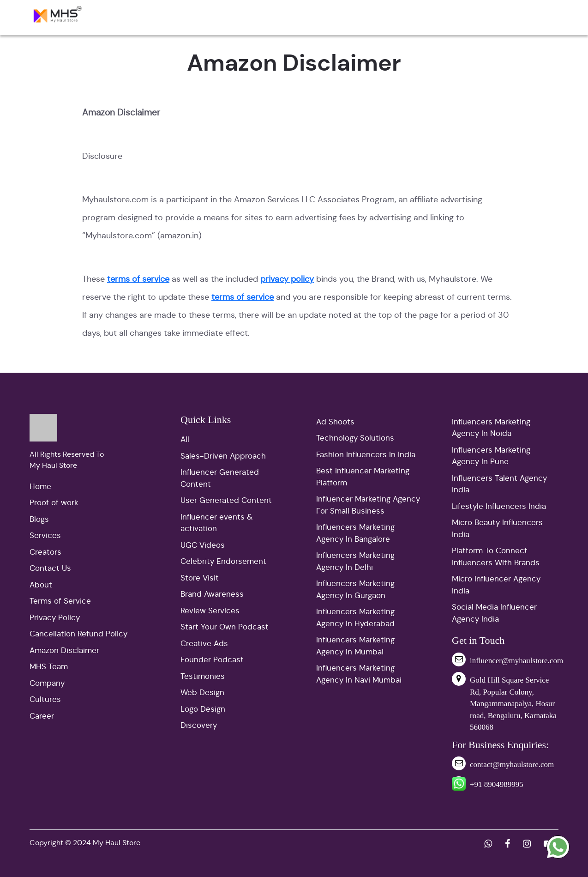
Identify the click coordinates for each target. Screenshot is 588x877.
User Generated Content (226, 500)
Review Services (210, 611)
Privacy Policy (55, 618)
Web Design (202, 693)
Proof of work (54, 503)
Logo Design (203, 709)
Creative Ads (204, 644)
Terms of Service (60, 601)
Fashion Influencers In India (366, 455)
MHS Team (49, 667)
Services (45, 535)
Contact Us (50, 568)
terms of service (138, 279)
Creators (45, 552)
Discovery (199, 725)
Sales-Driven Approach (223, 456)
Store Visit (200, 578)
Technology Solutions (355, 438)
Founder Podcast (212, 660)
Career (42, 716)
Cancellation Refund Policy (78, 634)
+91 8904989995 (497, 784)
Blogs (39, 519)
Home (40, 487)
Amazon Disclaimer (64, 650)
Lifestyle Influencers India (499, 506)
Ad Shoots (335, 422)
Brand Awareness (212, 594)
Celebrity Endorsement (223, 561)
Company (47, 683)
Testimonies (203, 676)
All (185, 439)
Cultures (45, 699)
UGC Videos (203, 545)
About (41, 585)
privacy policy (287, 279)
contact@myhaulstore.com (512, 765)
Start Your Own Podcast (225, 627)
